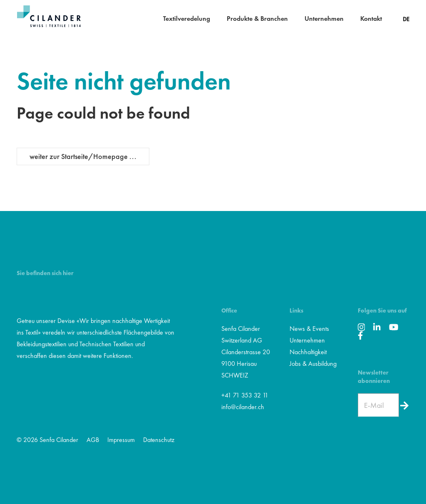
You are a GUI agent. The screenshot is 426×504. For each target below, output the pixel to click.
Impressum (121, 440)
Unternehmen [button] (324, 19)
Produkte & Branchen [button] (257, 19)
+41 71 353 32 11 (245, 395)
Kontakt (371, 19)
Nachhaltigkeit (308, 352)
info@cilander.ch (243, 407)
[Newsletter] (404, 405)
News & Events (309, 329)
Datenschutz (159, 440)
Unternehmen (307, 340)
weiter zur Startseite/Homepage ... (83, 156)
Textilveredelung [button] (187, 19)
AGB (93, 440)
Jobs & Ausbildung (313, 364)
